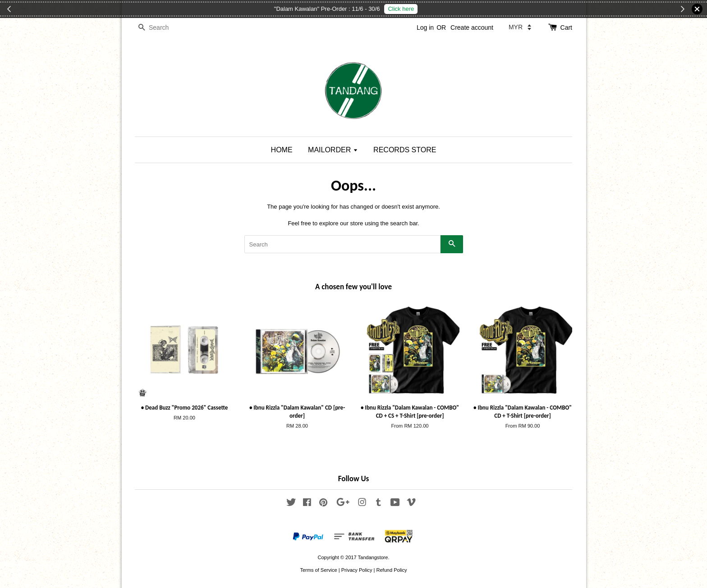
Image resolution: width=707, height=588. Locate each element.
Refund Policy (391, 570)
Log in (425, 27)
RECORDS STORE (405, 150)
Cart (566, 27)
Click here (401, 9)
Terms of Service (318, 570)
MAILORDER (333, 150)
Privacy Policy (357, 570)
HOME (282, 150)
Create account (472, 27)
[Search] (162, 28)
